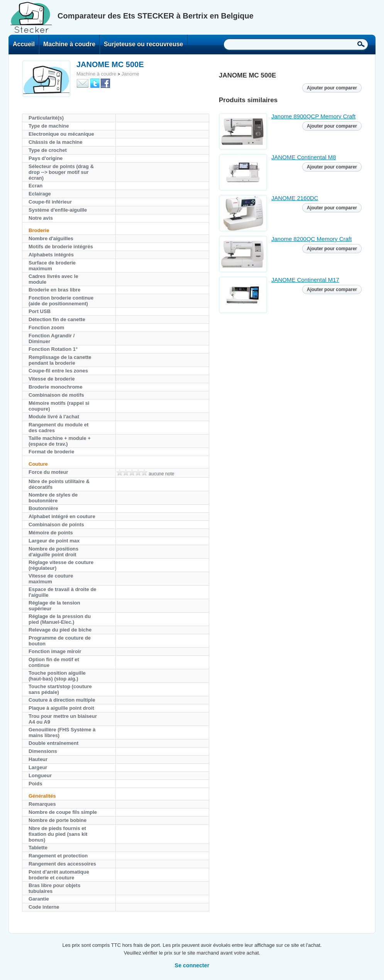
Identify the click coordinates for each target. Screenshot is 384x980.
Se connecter (192, 965)
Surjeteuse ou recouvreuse (143, 44)
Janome (130, 74)
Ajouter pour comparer (332, 88)
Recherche (361, 44)
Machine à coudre (69, 44)
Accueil (24, 44)
